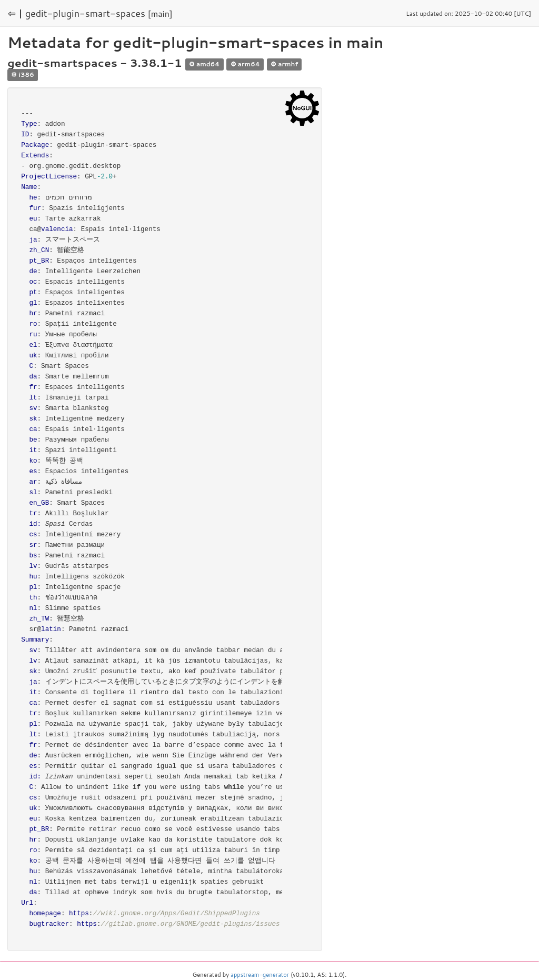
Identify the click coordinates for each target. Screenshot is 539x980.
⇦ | (15, 13)
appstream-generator (260, 975)
